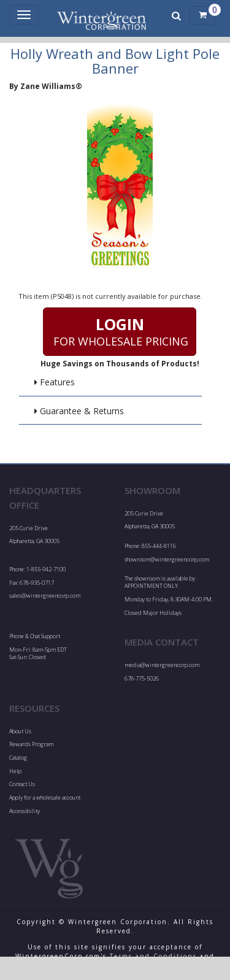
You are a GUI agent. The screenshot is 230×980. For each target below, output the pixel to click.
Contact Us (22, 784)
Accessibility (25, 811)
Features (55, 382)
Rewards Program (31, 744)
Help (15, 771)
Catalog (18, 758)
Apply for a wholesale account (45, 797)
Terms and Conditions (153, 956)
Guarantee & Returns (79, 411)
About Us (20, 731)
